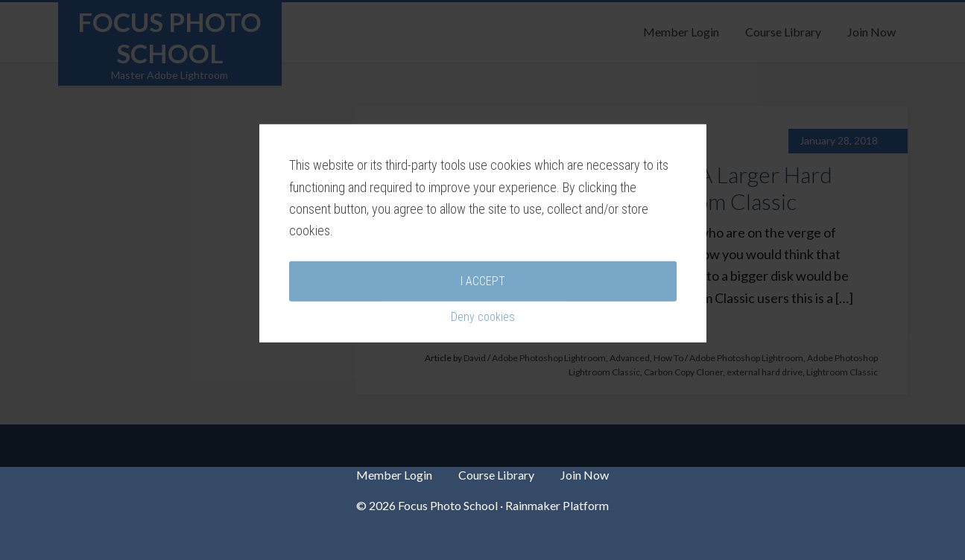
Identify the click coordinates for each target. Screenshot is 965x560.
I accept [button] (483, 326)
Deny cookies (483, 362)
